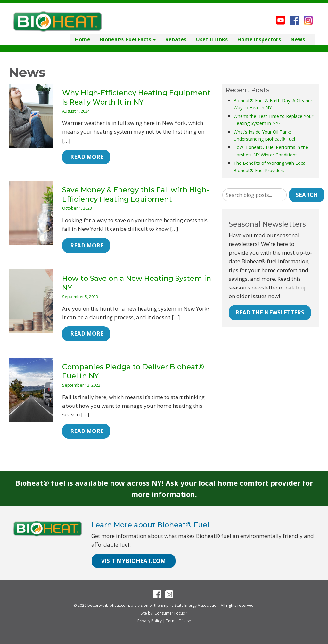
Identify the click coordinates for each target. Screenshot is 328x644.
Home (83, 39)
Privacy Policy (150, 621)
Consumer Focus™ (171, 613)
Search (307, 195)
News (298, 39)
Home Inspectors (259, 39)
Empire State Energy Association (190, 605)
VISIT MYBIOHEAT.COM (134, 561)
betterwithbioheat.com (108, 605)
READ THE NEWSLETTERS (270, 312)
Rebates (176, 39)
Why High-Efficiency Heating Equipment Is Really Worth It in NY (136, 97)
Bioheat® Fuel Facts (128, 39)
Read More (86, 157)
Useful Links (212, 39)
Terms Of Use (178, 621)
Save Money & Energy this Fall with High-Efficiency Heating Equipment (136, 195)
